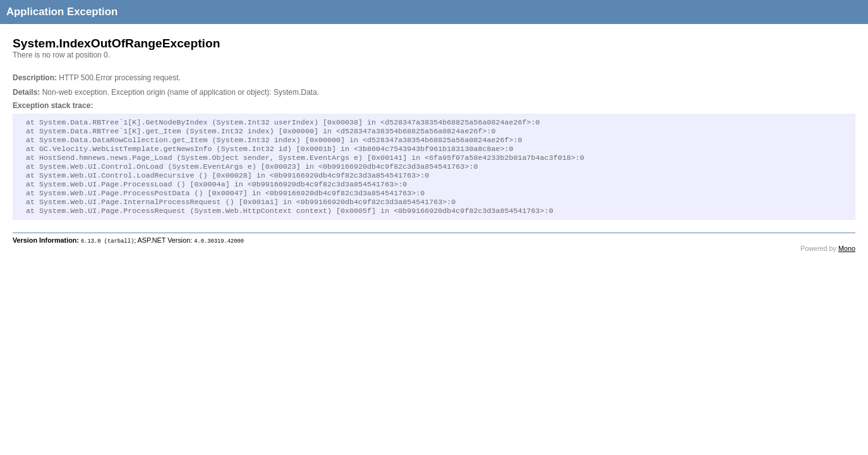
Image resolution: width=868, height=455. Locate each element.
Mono (847, 262)
